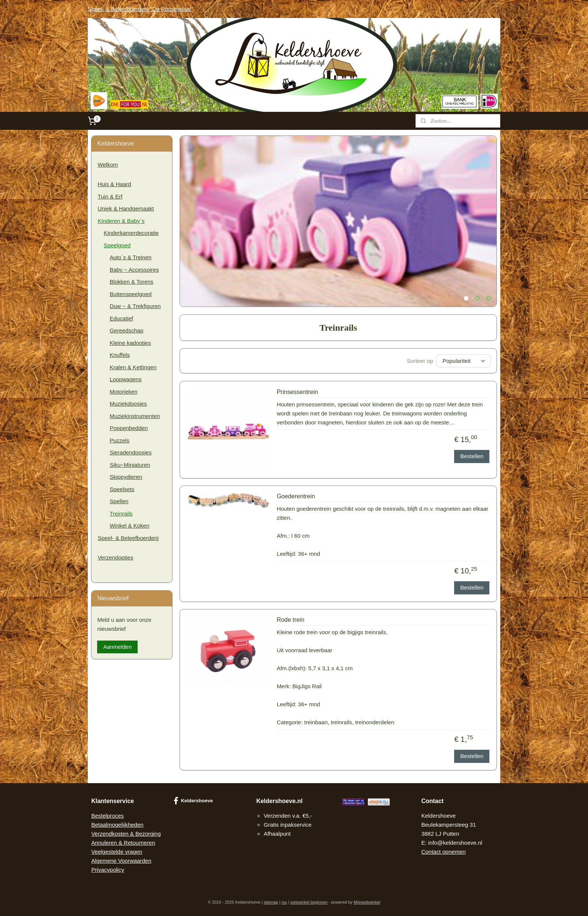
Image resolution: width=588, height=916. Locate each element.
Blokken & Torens (131, 282)
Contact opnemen (443, 852)
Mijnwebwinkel (367, 902)
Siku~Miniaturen (130, 465)
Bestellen (472, 456)
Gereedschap (126, 330)
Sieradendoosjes (130, 452)
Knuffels (120, 355)
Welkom (108, 165)
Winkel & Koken (129, 526)
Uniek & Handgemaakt (126, 208)
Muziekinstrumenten (135, 416)
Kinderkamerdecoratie (131, 233)
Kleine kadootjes (130, 343)
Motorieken (123, 392)
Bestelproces (107, 816)
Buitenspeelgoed (130, 294)
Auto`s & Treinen (130, 257)
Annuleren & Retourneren (123, 843)
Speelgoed (117, 245)
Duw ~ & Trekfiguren (135, 306)
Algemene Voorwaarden (121, 861)
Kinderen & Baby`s (121, 221)
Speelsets (122, 489)
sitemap (271, 902)
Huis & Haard (114, 184)
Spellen (119, 501)
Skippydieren (126, 477)
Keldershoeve (193, 801)
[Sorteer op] (463, 361)
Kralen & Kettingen (133, 367)
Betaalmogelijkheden (117, 825)
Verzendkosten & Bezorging (126, 834)
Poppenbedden (129, 428)
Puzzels (119, 440)
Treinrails (121, 514)
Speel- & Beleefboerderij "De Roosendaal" (140, 9)
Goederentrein (296, 496)
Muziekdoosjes (128, 404)
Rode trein (291, 620)
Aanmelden (117, 647)
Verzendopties (115, 557)
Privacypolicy (108, 870)
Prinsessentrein (297, 392)
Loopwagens (125, 379)
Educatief (121, 318)
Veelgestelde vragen (117, 852)
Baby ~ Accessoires (134, 270)
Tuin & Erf (110, 196)
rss (284, 902)
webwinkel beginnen (309, 902)
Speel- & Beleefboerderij (128, 538)
